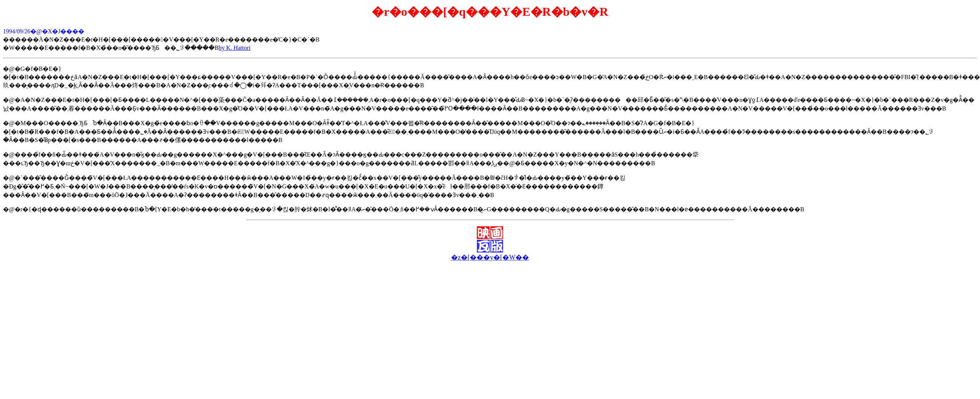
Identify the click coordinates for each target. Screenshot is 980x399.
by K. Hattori (235, 48)
